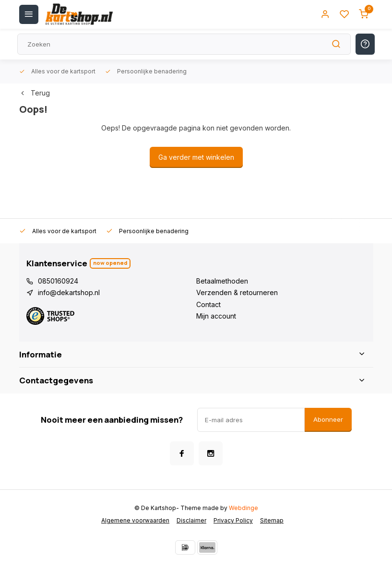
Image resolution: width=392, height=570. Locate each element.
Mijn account (216, 316)
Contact (208, 304)
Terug (35, 93)
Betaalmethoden (222, 281)
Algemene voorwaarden (135, 520)
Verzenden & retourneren (237, 292)
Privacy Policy (233, 520)
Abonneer (328, 419)
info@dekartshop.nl (69, 292)
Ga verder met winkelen (196, 157)
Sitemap (272, 520)
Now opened (110, 263)
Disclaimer (191, 520)
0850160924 (58, 281)
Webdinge (244, 508)
